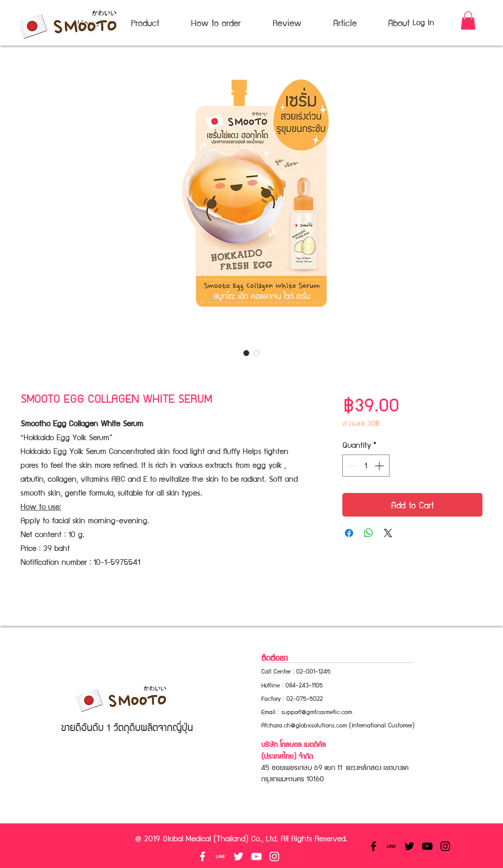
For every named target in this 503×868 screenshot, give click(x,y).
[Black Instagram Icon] (445, 846)
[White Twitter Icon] (238, 856)
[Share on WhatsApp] (369, 533)
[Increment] (380, 466)
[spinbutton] (366, 466)
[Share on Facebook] (349, 533)
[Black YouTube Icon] (427, 846)
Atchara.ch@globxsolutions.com (304, 725)
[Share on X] (388, 533)
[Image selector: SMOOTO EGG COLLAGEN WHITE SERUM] (246, 353)
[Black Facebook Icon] (373, 846)
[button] (468, 21)
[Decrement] (352, 466)
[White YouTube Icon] (256, 856)
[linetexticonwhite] (220, 856)
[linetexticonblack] (391, 846)
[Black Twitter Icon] (409, 846)
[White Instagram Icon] (274, 856)
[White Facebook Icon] (202, 856)
